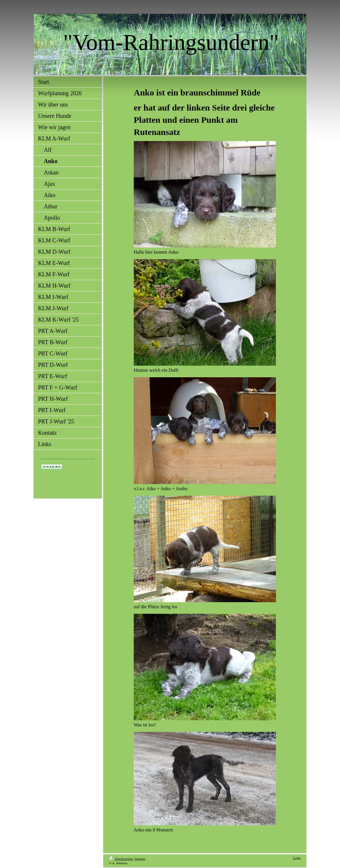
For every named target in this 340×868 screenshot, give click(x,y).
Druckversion (121, 859)
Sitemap (140, 859)
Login (297, 858)
